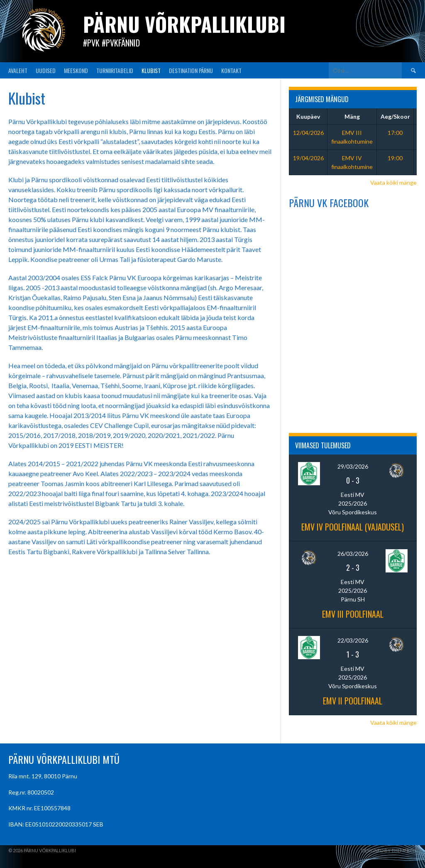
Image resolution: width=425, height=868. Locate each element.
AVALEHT (18, 70)
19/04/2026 (308, 158)
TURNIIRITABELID (115, 70)
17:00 (395, 133)
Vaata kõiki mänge (393, 182)
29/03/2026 (353, 466)
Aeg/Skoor (395, 116)
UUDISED (46, 70)
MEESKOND (76, 70)
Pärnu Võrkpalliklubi (184, 24)
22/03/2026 (353, 640)
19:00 (395, 158)
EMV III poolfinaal (353, 614)
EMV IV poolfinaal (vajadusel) (353, 527)
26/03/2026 (353, 554)
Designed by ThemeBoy (389, 850)
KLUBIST (151, 70)
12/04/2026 (308, 133)
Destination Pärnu (191, 70)
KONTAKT (231, 70)
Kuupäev (308, 116)
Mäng (352, 116)
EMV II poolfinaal (353, 701)
